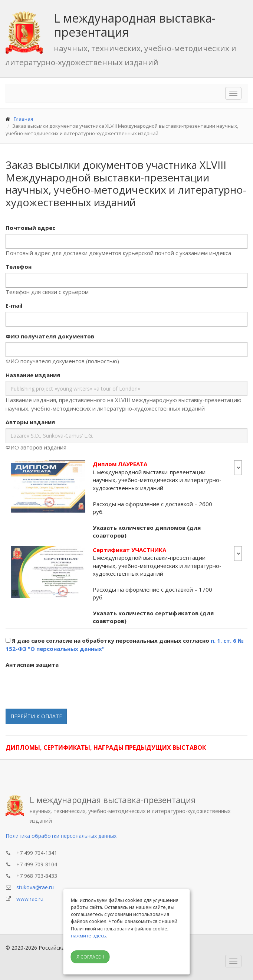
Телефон (19, 267)
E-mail (14, 305)
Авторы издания (30, 422)
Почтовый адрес (30, 228)
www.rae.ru (30, 899)
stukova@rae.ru (35, 887)
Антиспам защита (32, 665)
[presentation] (62, 685)
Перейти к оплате (36, 716)
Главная (23, 119)
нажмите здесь (88, 936)
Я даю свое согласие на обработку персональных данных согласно (124, 645)
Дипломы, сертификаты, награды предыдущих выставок (106, 747)
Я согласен (90, 957)
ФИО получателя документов (50, 336)
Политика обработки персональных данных (61, 836)
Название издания (33, 375)
